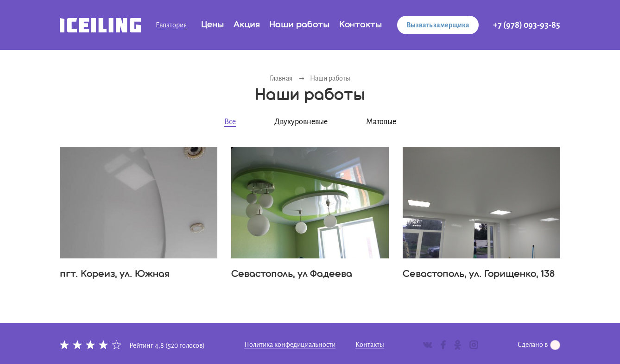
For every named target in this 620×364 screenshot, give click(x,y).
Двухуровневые (301, 122)
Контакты (361, 25)
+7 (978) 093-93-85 (527, 25)
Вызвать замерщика (438, 25)
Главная (281, 78)
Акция (247, 25)
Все (230, 122)
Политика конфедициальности (290, 345)
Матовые (381, 122)
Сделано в (539, 345)
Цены (213, 25)
